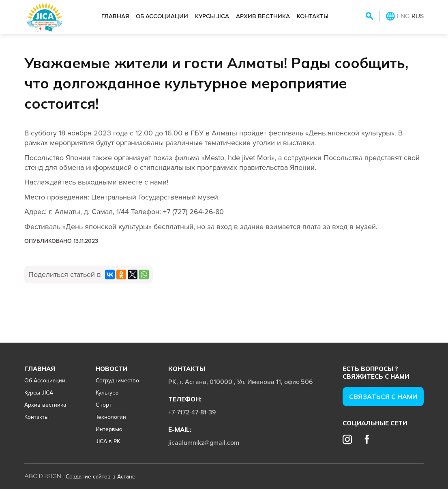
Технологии (111, 417)
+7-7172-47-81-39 (192, 412)
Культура (107, 392)
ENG (403, 16)
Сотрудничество (117, 380)
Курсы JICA (212, 16)
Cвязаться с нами (383, 397)
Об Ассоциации (162, 16)
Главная (115, 16)
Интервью (109, 429)
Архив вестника (263, 16)
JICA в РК (108, 441)
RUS (418, 16)
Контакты (313, 16)
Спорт (104, 405)
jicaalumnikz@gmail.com (204, 442)
